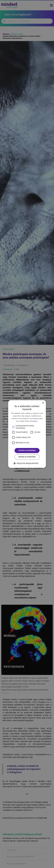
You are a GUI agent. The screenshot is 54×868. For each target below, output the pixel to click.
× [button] (43, 403)
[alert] (27, 434)
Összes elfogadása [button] (27, 451)
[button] (27, 463)
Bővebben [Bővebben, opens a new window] (34, 421)
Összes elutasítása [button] (27, 457)
